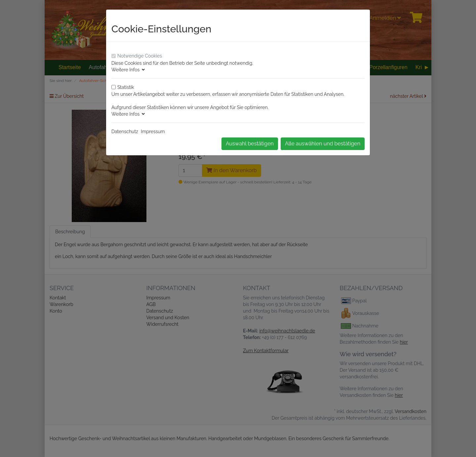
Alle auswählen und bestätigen (323, 144)
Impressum (153, 132)
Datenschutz (125, 132)
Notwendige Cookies (140, 56)
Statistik (126, 87)
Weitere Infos (128, 70)
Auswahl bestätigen (250, 144)
